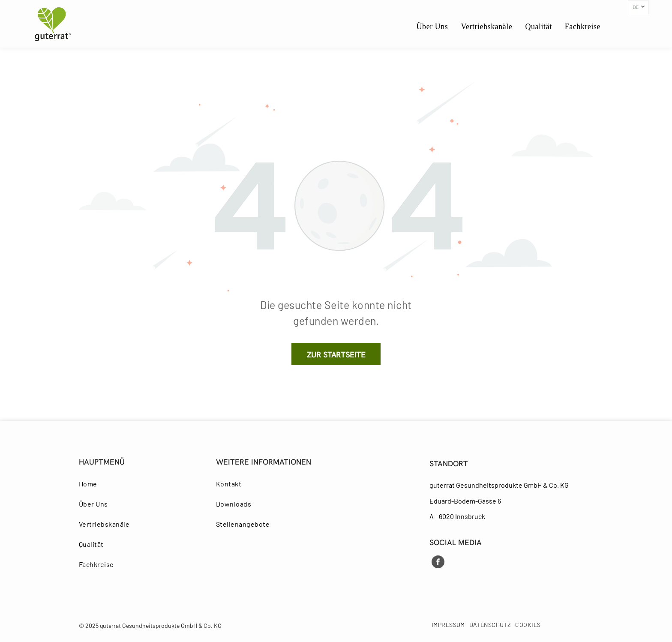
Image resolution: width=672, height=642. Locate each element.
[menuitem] (432, 27)
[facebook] (438, 563)
